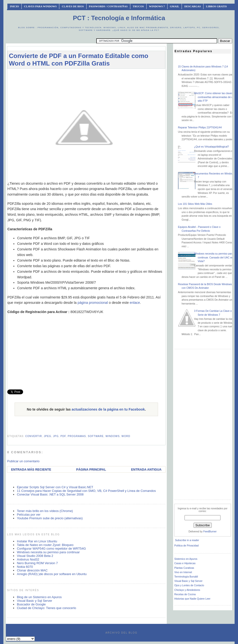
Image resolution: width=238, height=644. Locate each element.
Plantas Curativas (184, 568)
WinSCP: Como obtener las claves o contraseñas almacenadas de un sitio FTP (214, 97)
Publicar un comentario (23, 461)
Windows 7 (157, 6)
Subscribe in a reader (187, 540)
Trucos (138, 6)
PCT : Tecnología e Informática (119, 18)
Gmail (175, 6)
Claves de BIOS (73, 6)
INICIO (14, 6)
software (96, 436)
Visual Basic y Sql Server (34, 601)
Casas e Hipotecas (185, 563)
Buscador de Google (31, 604)
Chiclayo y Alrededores (187, 590)
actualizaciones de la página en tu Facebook (108, 409)
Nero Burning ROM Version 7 (37, 563)
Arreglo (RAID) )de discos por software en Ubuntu (52, 574)
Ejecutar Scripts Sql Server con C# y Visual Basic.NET (55, 487)
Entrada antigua (146, 469)
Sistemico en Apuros (186, 559)
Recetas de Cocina (185, 594)
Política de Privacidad (186, 546)
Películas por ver (29, 515)
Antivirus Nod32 (28, 559)
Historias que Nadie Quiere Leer (192, 599)
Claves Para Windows (40, 6)
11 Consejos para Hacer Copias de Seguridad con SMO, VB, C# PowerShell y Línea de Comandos (86, 491)
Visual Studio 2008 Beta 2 (35, 556)
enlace (135, 303)
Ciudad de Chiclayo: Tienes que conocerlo (46, 608)
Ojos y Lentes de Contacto (189, 585)
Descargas (193, 6)
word (126, 436)
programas (77, 436)
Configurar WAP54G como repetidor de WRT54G (51, 549)
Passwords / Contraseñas (108, 6)
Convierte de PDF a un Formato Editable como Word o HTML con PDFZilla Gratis (79, 60)
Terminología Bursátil (186, 577)
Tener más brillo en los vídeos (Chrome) (45, 511)
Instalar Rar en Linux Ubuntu (37, 541)
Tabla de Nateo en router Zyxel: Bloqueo (45, 545)
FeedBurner (210, 532)
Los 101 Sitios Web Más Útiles (195, 204)
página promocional (93, 303)
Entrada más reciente (31, 469)
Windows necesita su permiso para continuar (48, 552)
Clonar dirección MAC (32, 570)
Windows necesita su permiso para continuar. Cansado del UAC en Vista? (214, 257)
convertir (34, 436)
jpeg (48, 436)
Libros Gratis (216, 6)
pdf (63, 436)
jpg (56, 436)
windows (113, 436)
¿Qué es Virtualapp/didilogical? (212, 147)
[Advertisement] (96, 75)
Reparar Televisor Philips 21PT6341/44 (200, 128)
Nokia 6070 (25, 567)
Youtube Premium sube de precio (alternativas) (50, 518)
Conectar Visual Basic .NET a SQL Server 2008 (50, 494)
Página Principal (91, 469)
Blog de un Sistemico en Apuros (39, 597)
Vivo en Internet (183, 572)
